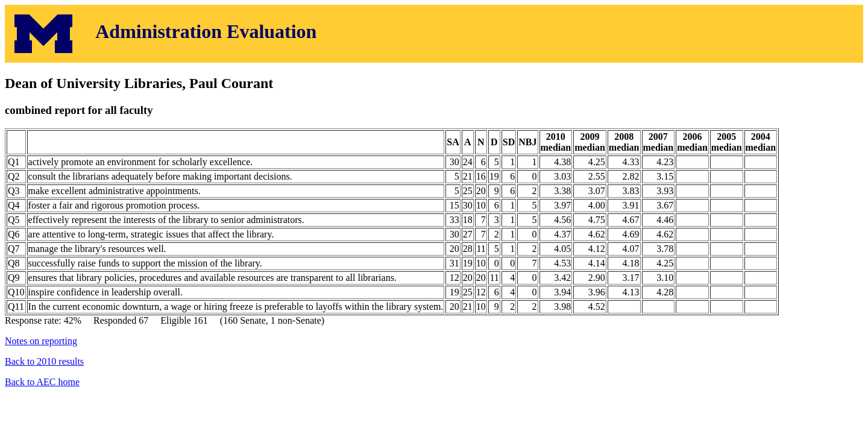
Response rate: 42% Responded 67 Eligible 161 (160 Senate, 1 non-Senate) (434, 215)
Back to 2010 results (44, 361)
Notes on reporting (41, 341)
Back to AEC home (42, 382)
